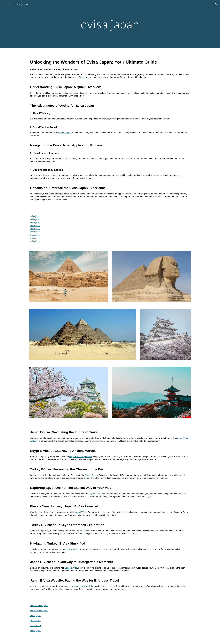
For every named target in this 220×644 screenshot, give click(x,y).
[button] (217, 4)
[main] (110, 24)
